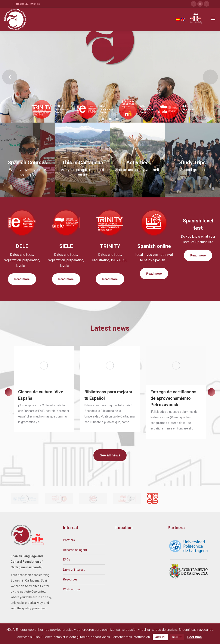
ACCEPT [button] (160, 637)
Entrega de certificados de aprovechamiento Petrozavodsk (173, 398)
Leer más (194, 637)
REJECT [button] (177, 637)
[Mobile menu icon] (213, 19)
